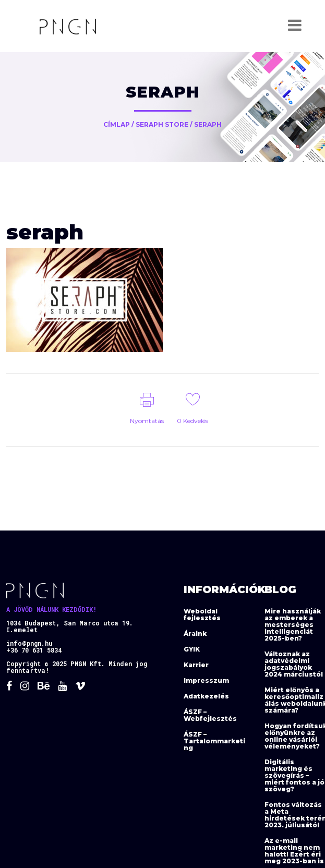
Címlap (117, 124)
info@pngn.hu (29, 643)
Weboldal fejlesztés (202, 614)
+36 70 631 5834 (34, 650)
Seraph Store (162, 124)
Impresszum (206, 680)
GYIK (192, 649)
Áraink (195, 634)
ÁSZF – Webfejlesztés (210, 715)
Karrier (196, 665)
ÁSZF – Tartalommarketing (214, 741)
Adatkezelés (206, 696)
